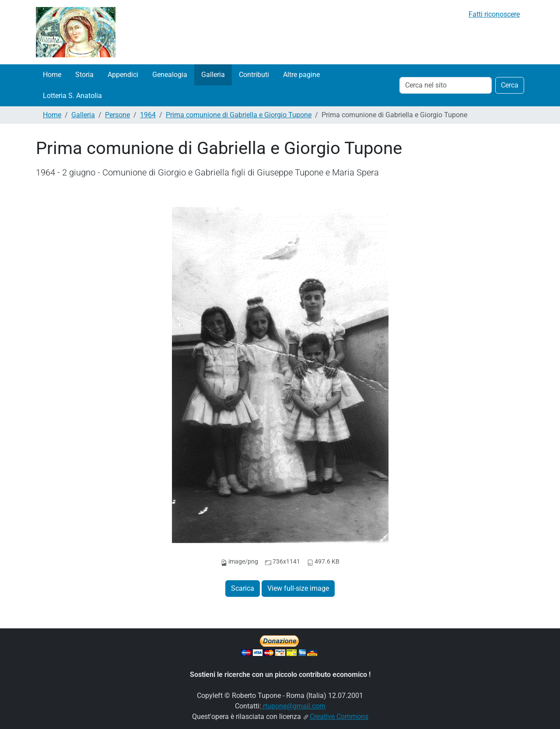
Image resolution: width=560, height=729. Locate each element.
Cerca (510, 85)
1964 (148, 115)
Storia (84, 75)
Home (52, 75)
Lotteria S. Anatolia (72, 96)
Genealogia (170, 75)
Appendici (123, 75)
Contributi (254, 75)
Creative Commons (339, 717)
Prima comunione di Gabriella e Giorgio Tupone (239, 115)
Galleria (213, 75)
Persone (117, 115)
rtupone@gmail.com (293, 706)
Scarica (243, 588)
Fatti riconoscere (494, 14)
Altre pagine (301, 75)
